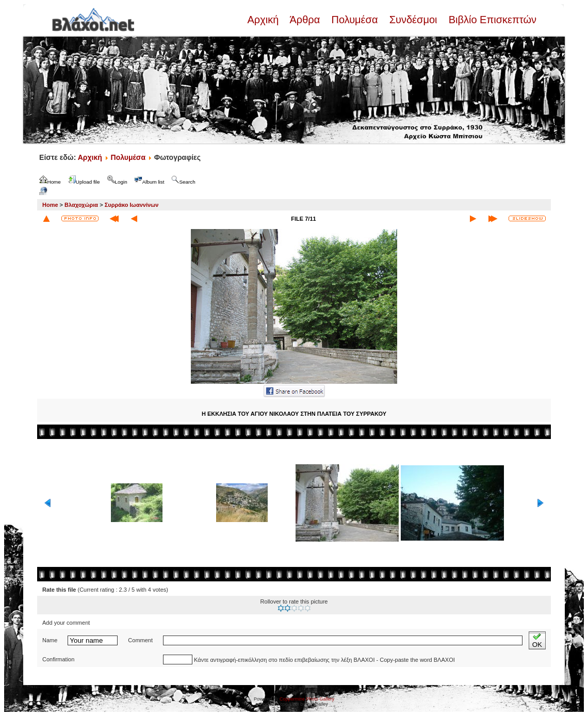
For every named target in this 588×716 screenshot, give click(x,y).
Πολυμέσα (355, 20)
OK (537, 640)
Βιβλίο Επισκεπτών (491, 20)
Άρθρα (305, 20)
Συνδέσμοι (413, 20)
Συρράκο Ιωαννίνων (132, 205)
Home (50, 205)
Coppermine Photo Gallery (307, 699)
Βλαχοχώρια (81, 205)
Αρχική (264, 20)
